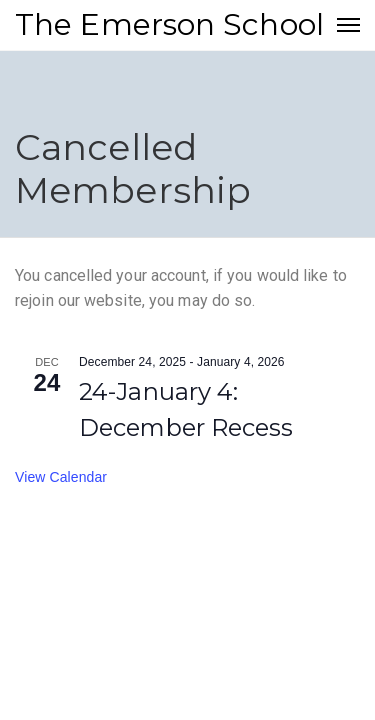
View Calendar (61, 477)
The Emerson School (169, 24)
